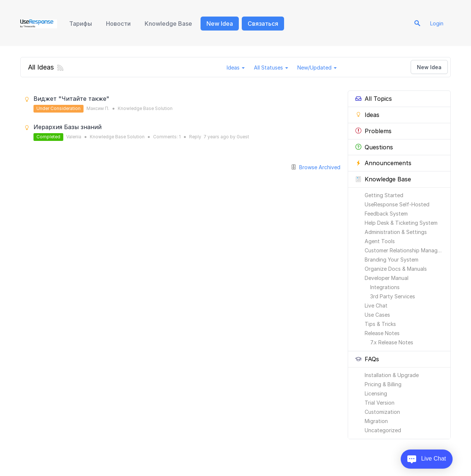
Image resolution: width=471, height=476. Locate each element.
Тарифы (81, 24)
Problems (373, 131)
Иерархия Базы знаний (68, 127)
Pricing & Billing (383, 384)
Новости (118, 24)
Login (437, 23)
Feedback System (386, 214)
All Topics (374, 99)
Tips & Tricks (380, 324)
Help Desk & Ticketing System (401, 223)
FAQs (367, 359)
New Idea (220, 24)
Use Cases (377, 315)
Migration (376, 421)
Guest (243, 137)
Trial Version (380, 403)
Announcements (383, 163)
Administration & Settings (396, 232)
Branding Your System (392, 260)
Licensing (376, 393)
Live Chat (376, 306)
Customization (382, 412)
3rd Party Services (393, 296)
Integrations (385, 287)
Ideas (367, 115)
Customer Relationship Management (408, 250)
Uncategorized (383, 430)
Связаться (263, 24)
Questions (374, 147)
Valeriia (74, 137)
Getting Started (384, 195)
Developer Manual (387, 278)
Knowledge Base (168, 24)
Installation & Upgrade (392, 375)
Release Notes (382, 333)
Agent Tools (380, 241)
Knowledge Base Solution (145, 108)
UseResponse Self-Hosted (397, 204)
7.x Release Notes (392, 342)
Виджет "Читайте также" (71, 99)
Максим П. (98, 108)
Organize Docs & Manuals (396, 269)
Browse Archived (316, 167)
